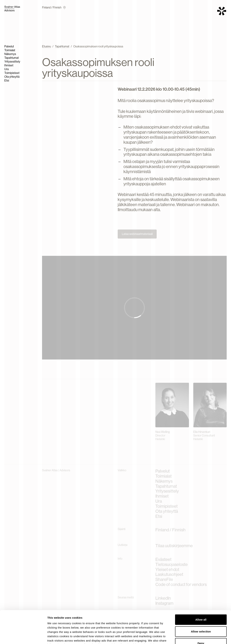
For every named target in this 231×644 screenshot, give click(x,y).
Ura (6, 69)
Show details (189, 637)
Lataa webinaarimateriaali (137, 234)
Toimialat (10, 50)
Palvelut (9, 46)
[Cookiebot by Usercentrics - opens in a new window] (23, 637)
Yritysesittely (12, 62)
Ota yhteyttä (12, 77)
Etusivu (46, 46)
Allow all (201, 589)
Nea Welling (163, 432)
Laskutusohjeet (169, 574)
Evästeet (163, 559)
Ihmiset (9, 65)
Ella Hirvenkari (202, 432)
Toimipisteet (12, 73)
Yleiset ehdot (167, 569)
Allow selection (201, 601)
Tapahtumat (12, 58)
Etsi (7, 80)
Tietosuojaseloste (172, 564)
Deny (201, 613)
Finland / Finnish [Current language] (54, 7)
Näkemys (10, 54)
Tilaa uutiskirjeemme (174, 546)
